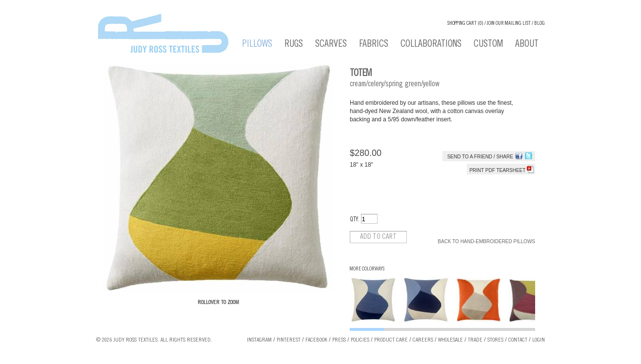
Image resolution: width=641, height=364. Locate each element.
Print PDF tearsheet (501, 170)
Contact (518, 340)
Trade (475, 340)
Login (539, 340)
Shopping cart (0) (465, 24)
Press (339, 340)
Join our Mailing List (509, 24)
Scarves (331, 45)
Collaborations (431, 45)
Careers (423, 340)
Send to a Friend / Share (480, 157)
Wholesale (451, 340)
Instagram (259, 340)
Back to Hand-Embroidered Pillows (486, 241)
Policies (360, 340)
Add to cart (378, 237)
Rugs (294, 45)
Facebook (316, 340)
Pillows (257, 45)
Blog (540, 24)
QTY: (354, 220)
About (527, 45)
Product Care (391, 340)
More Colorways (367, 269)
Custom (488, 45)
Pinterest (289, 340)
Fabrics (374, 45)
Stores (495, 340)
